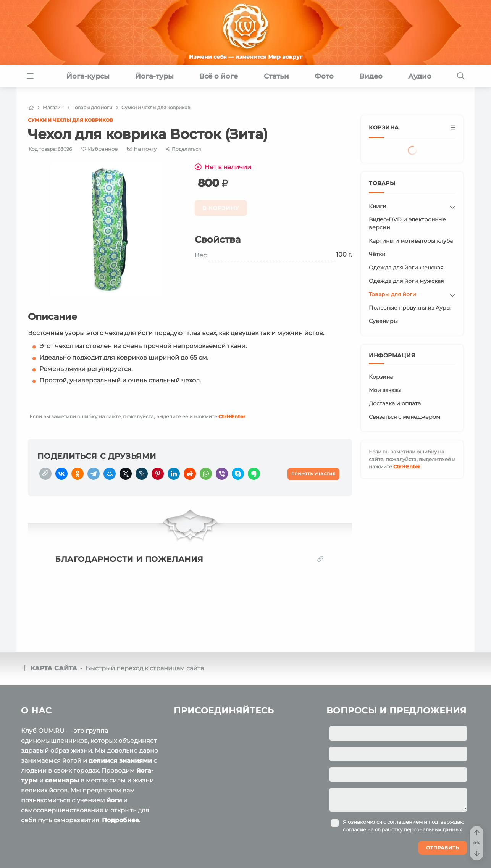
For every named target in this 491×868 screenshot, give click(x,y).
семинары (62, 780)
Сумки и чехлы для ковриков (70, 120)
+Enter (232, 416)
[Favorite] (99, 149)
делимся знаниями (120, 761)
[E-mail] (142, 149)
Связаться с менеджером (405, 417)
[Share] (183, 149)
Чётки (377, 254)
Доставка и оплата (395, 403)
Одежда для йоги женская (406, 268)
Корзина (381, 377)
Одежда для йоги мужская (406, 281)
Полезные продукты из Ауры (410, 308)
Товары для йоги (392, 294)
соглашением (405, 822)
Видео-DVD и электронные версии (407, 223)
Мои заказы (385, 390)
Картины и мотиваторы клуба (411, 241)
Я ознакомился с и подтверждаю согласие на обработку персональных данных (404, 826)
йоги (114, 800)
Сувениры (383, 321)
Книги (378, 206)
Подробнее (120, 820)
